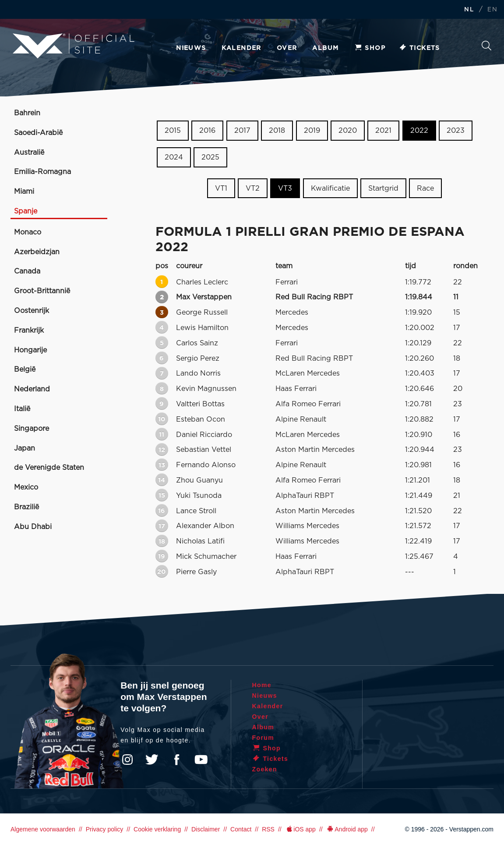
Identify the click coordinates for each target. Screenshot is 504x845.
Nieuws (191, 48)
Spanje (26, 211)
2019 (312, 131)
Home (262, 685)
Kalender (241, 48)
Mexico (26, 487)
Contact (241, 829)
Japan (25, 448)
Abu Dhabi (33, 527)
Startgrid (383, 188)
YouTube (201, 760)
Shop (370, 48)
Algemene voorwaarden (43, 829)
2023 (456, 131)
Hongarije (30, 350)
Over (287, 48)
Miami (24, 192)
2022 (419, 131)
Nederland (32, 389)
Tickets (419, 48)
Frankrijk (29, 330)
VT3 (285, 188)
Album (325, 48)
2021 (383, 131)
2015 (173, 131)
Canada (27, 271)
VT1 (221, 188)
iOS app (300, 829)
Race (425, 188)
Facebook (176, 760)
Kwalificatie (330, 188)
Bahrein (27, 113)
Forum (263, 738)
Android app (347, 829)
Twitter (152, 760)
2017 (242, 131)
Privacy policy (105, 829)
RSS (268, 829)
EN (492, 10)
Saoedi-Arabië (38, 133)
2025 (210, 157)
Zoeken (486, 46)
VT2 (253, 188)
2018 (277, 131)
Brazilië (26, 507)
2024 (174, 157)
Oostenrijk (32, 311)
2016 (207, 131)
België (25, 369)
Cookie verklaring (157, 829)
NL (469, 10)
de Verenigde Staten (49, 468)
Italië (22, 409)
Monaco (28, 232)
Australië (29, 153)
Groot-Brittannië (42, 291)
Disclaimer (206, 829)
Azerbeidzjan (37, 252)
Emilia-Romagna (42, 172)
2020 (348, 131)
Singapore (32, 429)
